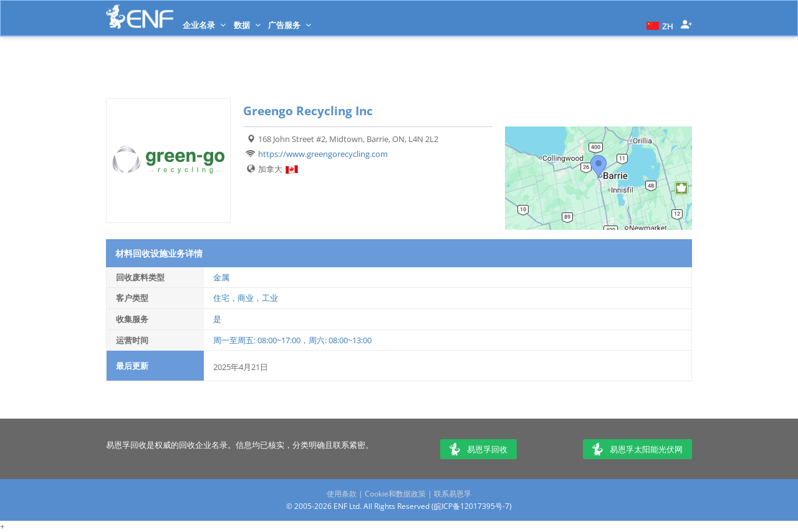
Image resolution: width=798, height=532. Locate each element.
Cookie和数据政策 (395, 494)
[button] (658, 25)
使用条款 (342, 494)
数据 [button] (247, 25)
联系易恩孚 (453, 494)
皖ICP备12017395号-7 (472, 506)
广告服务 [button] (290, 25)
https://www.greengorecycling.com (323, 154)
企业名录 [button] (204, 25)
